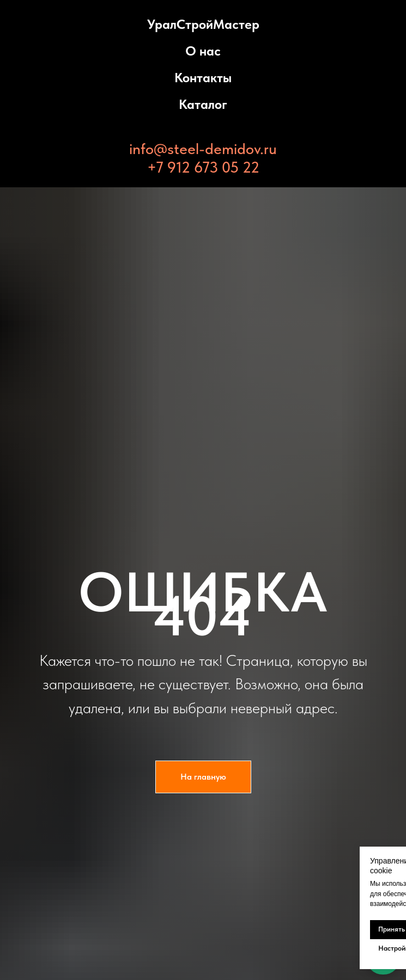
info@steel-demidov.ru (203, 149)
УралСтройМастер (203, 24)
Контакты (203, 78)
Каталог (203, 104)
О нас (203, 51)
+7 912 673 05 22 (203, 167)
